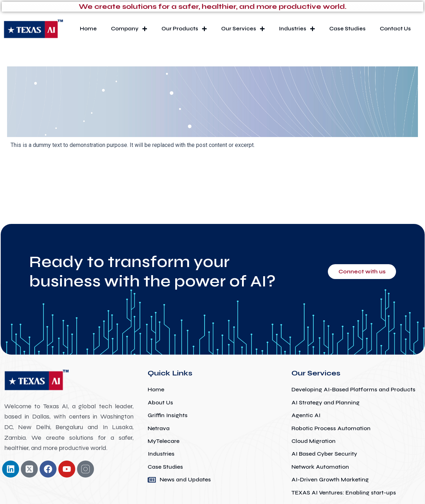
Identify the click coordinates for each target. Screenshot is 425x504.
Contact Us (395, 29)
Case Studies (347, 29)
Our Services (243, 29)
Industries (297, 29)
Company (129, 29)
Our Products (184, 29)
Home (88, 29)
